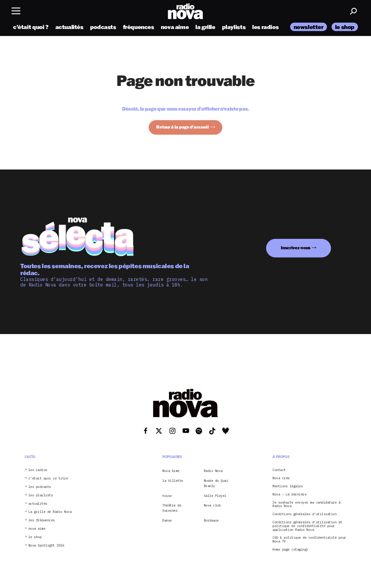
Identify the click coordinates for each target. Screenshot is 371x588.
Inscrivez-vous (296, 248)
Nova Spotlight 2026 (46, 545)
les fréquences (42, 520)
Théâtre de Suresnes (172, 508)
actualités (69, 27)
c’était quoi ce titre (48, 478)
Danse (167, 520)
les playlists (41, 495)
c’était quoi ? (31, 27)
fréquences (139, 27)
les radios (265, 27)
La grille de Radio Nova (50, 512)
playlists (234, 27)
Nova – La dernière (289, 494)
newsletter (309, 27)
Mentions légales (288, 486)
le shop (345, 27)
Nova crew (281, 478)
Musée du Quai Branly (216, 483)
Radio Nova (213, 471)
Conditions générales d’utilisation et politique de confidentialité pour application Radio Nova (307, 526)
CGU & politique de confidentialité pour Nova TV (309, 540)
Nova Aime (171, 471)
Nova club (212, 505)
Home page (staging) (290, 550)
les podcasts (40, 487)
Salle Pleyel (215, 496)
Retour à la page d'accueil (183, 127)
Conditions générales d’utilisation (304, 514)
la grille (205, 27)
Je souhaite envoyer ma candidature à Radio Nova (306, 504)
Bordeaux (211, 520)
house (167, 496)
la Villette (173, 481)
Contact (279, 470)
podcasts (103, 27)
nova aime (175, 27)
